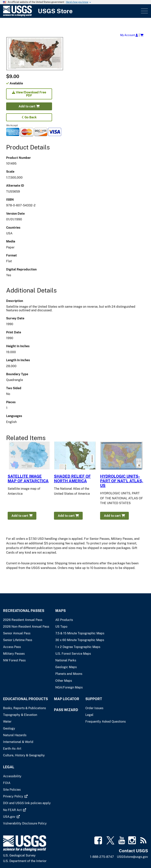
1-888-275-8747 (102, 857)
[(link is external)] (13, 796)
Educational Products (25, 699)
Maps (60, 611)
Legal (9, 767)
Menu (144, 11)
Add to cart (29, 106)
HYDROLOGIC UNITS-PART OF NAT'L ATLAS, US (122, 481)
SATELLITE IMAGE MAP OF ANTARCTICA (28, 479)
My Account (129, 35)
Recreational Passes (24, 611)
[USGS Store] (72, 11)
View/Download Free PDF (29, 94)
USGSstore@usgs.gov (132, 857)
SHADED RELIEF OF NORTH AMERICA (72, 479)
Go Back (29, 117)
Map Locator (67, 699)
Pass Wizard (66, 710)
